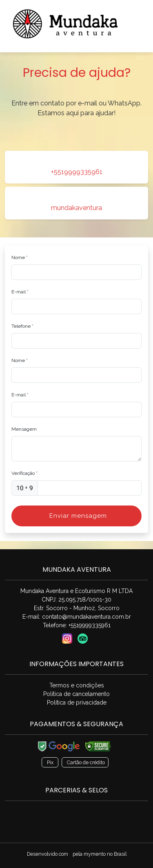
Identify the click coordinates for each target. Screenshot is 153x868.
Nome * (20, 257)
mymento (95, 854)
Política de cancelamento (76, 694)
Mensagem (24, 429)
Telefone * (22, 326)
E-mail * (20, 292)
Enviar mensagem (78, 516)
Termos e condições (77, 685)
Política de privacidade (77, 702)
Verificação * (24, 473)
